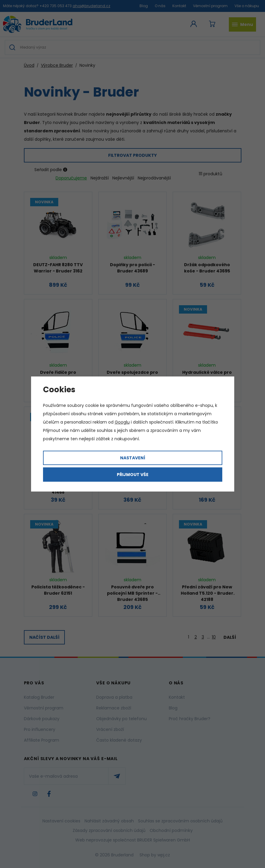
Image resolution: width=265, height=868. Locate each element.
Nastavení (133, 458)
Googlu (122, 422)
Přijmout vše (133, 475)
